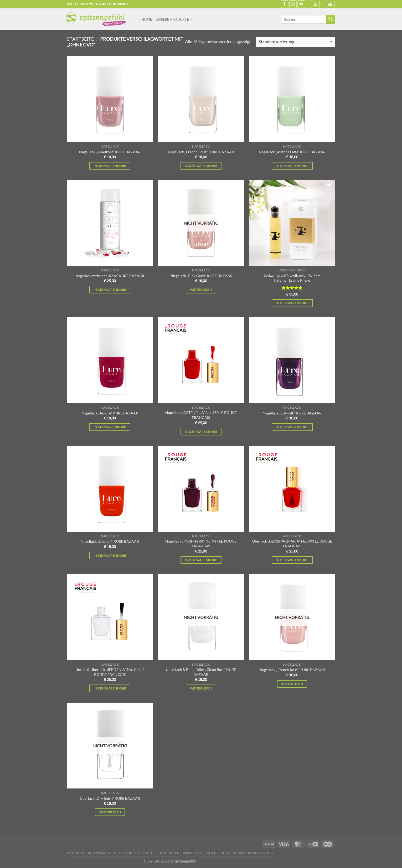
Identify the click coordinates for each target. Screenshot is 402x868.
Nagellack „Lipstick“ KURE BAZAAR (110, 541)
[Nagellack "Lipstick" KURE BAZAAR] (110, 489)
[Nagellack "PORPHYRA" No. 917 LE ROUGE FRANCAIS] (201, 489)
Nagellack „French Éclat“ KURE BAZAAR (201, 152)
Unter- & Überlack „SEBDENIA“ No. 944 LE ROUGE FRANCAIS (110, 672)
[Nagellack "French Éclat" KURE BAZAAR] (201, 99)
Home (147, 19)
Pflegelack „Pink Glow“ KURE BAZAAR (201, 276)
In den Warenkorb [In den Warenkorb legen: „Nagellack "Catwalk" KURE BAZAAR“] (292, 427)
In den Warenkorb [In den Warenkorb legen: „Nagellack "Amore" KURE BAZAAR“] (110, 427)
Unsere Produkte (174, 19)
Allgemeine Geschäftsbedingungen (146, 853)
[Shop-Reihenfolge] (295, 42)
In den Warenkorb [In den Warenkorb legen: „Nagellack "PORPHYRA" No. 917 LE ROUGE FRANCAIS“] (201, 560)
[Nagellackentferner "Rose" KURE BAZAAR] (110, 223)
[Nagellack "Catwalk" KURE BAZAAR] (292, 360)
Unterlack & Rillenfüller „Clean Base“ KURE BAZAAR (201, 672)
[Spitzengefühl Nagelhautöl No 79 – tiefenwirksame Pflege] (292, 223)
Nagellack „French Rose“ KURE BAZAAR (292, 670)
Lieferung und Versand (89, 853)
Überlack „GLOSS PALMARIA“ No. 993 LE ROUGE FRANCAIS (292, 544)
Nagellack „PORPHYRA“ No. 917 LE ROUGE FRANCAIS (201, 544)
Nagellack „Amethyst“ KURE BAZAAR (110, 152)
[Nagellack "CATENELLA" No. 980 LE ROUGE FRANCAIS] (201, 360)
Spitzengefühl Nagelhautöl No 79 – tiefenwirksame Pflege (292, 278)
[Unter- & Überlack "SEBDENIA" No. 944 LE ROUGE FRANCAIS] (110, 617)
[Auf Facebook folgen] (285, 4)
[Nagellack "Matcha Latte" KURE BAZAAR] (292, 99)
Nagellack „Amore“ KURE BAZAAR (110, 413)
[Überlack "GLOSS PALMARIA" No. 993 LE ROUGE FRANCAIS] (292, 489)
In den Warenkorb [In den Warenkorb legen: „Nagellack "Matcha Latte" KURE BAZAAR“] (292, 166)
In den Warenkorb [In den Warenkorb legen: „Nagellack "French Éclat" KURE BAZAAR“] (201, 166)
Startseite (80, 39)
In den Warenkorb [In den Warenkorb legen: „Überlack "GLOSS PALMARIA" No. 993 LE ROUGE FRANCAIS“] (292, 560)
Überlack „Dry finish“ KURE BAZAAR (110, 798)
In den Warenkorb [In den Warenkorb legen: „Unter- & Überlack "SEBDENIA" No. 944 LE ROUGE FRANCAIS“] (110, 688)
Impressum (193, 853)
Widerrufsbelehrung (253, 853)
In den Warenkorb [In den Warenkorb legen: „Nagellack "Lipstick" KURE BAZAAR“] (110, 556)
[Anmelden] (315, 4)
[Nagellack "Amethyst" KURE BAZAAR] (110, 99)
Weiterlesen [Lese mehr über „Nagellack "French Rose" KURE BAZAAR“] (292, 684)
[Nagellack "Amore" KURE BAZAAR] (110, 360)
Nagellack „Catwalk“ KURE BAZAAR (292, 413)
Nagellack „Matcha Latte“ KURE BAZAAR (292, 152)
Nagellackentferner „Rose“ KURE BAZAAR (110, 276)
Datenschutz (218, 853)
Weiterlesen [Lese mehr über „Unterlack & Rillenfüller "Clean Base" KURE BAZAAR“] (201, 688)
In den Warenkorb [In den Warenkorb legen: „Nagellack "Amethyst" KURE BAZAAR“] (110, 166)
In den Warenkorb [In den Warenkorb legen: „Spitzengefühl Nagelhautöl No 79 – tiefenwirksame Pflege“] (292, 303)
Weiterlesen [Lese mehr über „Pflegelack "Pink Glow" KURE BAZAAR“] (201, 290)
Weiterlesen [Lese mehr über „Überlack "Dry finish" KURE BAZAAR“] (110, 812)
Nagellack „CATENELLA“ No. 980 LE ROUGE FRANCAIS (201, 415)
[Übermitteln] (331, 19)
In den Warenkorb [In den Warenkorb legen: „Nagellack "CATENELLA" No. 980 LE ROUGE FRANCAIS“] (201, 432)
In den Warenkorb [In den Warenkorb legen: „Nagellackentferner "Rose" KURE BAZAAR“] (110, 290)
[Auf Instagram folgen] (293, 4)
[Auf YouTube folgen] (301, 4)
